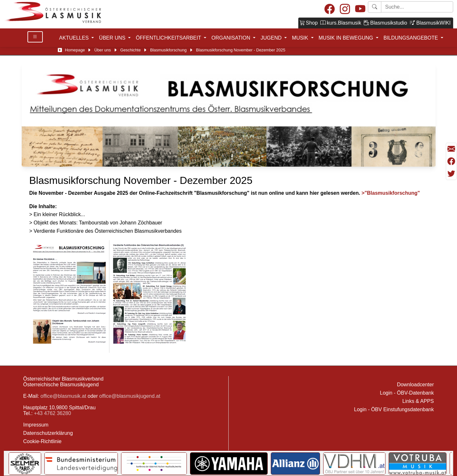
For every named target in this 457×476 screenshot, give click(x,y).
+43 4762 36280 (52, 413)
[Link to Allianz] (296, 464)
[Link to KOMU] (154, 464)
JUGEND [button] (272, 38)
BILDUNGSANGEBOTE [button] (411, 38)
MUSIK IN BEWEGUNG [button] (347, 38)
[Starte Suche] (417, 7)
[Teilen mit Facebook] (451, 162)
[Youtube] (360, 9)
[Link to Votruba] (418, 464)
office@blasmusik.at (63, 396)
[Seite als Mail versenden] (451, 149)
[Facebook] (330, 9)
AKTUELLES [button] (75, 38)
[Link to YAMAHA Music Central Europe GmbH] (229, 464)
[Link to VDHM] (354, 464)
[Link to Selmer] (25, 464)
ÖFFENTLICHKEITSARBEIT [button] (169, 38)
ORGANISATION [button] (232, 38)
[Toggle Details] (35, 37)
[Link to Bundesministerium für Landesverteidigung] (81, 464)
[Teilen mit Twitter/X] (451, 174)
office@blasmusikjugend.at (130, 396)
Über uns (103, 50)
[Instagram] (345, 9)
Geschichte (131, 50)
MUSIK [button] (301, 38)
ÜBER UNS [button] (113, 38)
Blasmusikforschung (168, 50)
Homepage (75, 50)
